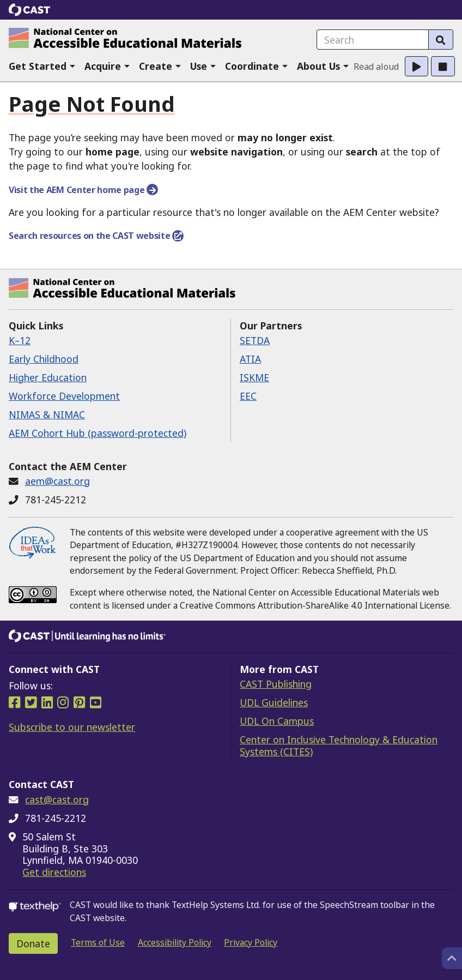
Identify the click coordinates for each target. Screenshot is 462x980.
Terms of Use (98, 942)
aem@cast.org (57, 481)
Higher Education (48, 377)
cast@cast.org (57, 799)
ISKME (254, 377)
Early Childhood (44, 359)
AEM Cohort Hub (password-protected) (98, 433)
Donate (33, 943)
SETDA (255, 340)
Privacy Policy (251, 942)
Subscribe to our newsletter (72, 727)
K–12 (20, 340)
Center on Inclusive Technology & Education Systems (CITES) (339, 745)
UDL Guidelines (274, 702)
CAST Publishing (276, 684)
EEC (248, 396)
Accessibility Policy (175, 942)
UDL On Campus (277, 721)
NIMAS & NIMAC (47, 414)
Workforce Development (64, 396)
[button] (42, 67)
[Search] (441, 40)
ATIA (250, 359)
